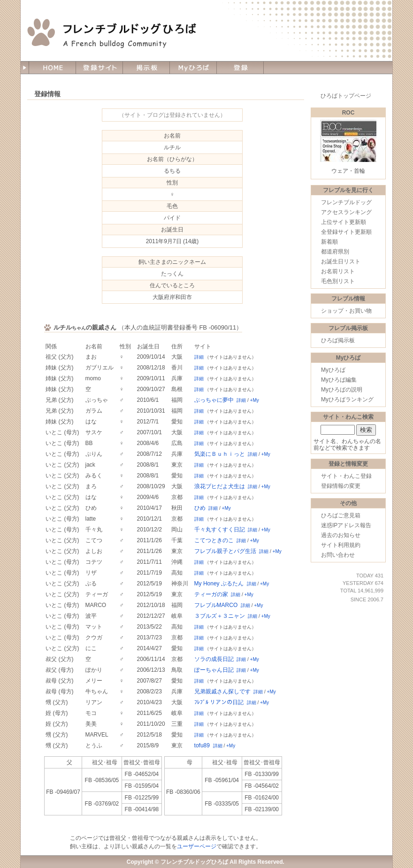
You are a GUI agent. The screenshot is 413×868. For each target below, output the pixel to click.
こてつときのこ (214, 540)
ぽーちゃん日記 (214, 670)
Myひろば (333, 370)
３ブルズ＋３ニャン (220, 616)
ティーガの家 (211, 594)
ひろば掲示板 (338, 340)
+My (255, 400)
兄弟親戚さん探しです (222, 691)
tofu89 (202, 745)
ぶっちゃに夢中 (214, 400)
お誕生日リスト (341, 261)
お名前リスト (338, 271)
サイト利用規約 (341, 545)
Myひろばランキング (347, 399)
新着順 (329, 242)
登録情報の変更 (341, 486)
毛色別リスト (338, 281)
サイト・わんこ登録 (346, 476)
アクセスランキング (346, 212)
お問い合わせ (338, 555)
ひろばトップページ (346, 96)
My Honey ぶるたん (219, 584)
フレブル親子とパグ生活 (225, 551)
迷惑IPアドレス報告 (346, 525)
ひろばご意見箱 (341, 515)
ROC (348, 113)
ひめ (200, 508)
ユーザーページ (197, 846)
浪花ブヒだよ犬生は (220, 486)
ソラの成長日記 (214, 659)
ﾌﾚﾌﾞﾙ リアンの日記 (219, 702)
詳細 (199, 357)
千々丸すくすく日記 (220, 530)
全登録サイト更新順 (346, 232)
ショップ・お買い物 (346, 311)
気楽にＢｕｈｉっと (220, 454)
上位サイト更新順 (344, 222)
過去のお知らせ (341, 535)
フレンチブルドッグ (346, 202)
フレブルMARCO (216, 605)
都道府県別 (335, 252)
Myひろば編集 (339, 380)
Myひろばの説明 (342, 390)
